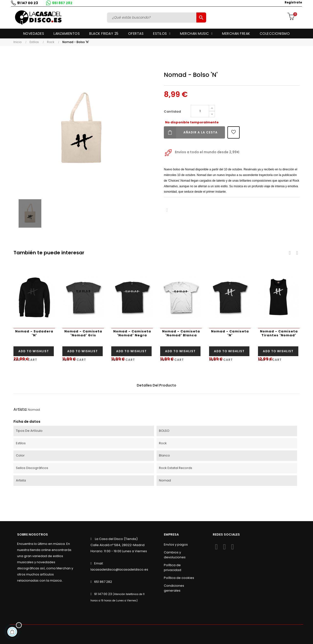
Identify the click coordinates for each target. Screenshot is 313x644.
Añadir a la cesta (191, 132)
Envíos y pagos (176, 544)
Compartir (167, 210)
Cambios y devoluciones (175, 555)
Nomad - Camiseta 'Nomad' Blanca (181, 333)
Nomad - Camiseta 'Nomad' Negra (132, 333)
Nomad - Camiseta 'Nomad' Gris (83, 333)
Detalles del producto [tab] (156, 385)
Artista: (20, 409)
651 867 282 (61, 3)
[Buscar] (152, 17)
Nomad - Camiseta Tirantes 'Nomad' (279, 333)
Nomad (34, 410)
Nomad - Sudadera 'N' (34, 333)
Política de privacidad (173, 568)
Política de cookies (179, 578)
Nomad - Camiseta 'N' (230, 333)
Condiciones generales (174, 588)
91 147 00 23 (26, 3)
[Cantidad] (200, 111)
